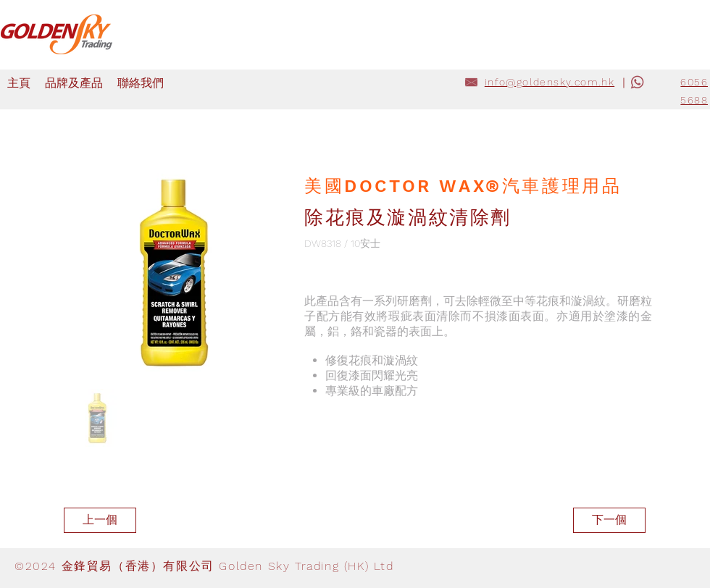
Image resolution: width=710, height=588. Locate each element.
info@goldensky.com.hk (550, 82)
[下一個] (609, 520)
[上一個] (100, 520)
